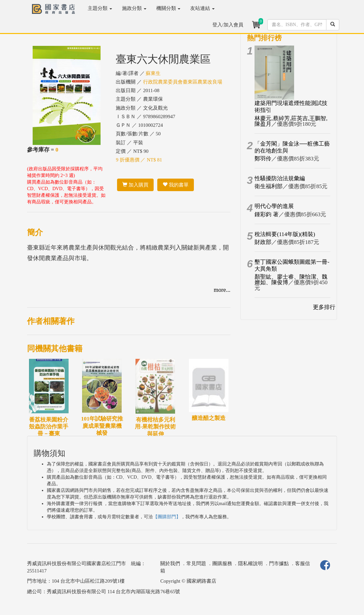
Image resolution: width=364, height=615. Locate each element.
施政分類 (134, 8)
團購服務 (222, 564)
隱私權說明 (250, 564)
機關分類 (168, 8)
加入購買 (135, 185)
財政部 (263, 242)
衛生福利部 (269, 186)
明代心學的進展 (274, 206)
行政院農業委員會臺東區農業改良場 (183, 82)
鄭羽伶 (263, 159)
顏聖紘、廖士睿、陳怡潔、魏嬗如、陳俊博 (291, 280)
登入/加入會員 (228, 25)
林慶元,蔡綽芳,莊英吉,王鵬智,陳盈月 (291, 121)
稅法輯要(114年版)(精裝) (285, 234)
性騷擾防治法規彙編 (280, 178)
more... (222, 290)
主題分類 (100, 8)
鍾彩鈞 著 (266, 214)
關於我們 (170, 564)
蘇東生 (153, 73)
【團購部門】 (167, 517)
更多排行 (324, 307)
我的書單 (176, 185)
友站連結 (202, 8)
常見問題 (196, 564)
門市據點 (279, 564)
